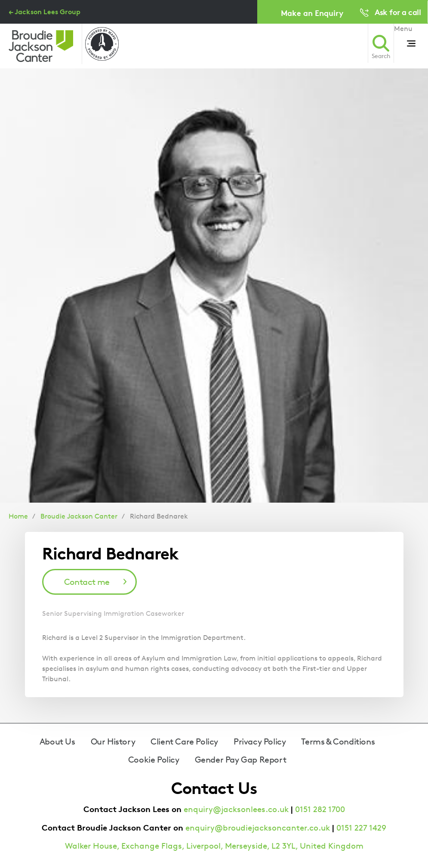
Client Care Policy (184, 741)
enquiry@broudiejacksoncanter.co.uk (258, 828)
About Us (57, 741)
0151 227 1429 (361, 828)
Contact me (87, 582)
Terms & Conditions (338, 741)
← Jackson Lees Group (45, 12)
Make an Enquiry (312, 13)
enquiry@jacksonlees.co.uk (236, 809)
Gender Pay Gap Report (241, 760)
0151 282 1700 (320, 809)
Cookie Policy (154, 760)
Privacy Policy (260, 741)
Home (18, 516)
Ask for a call (398, 12)
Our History (113, 741)
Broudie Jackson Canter (79, 516)
